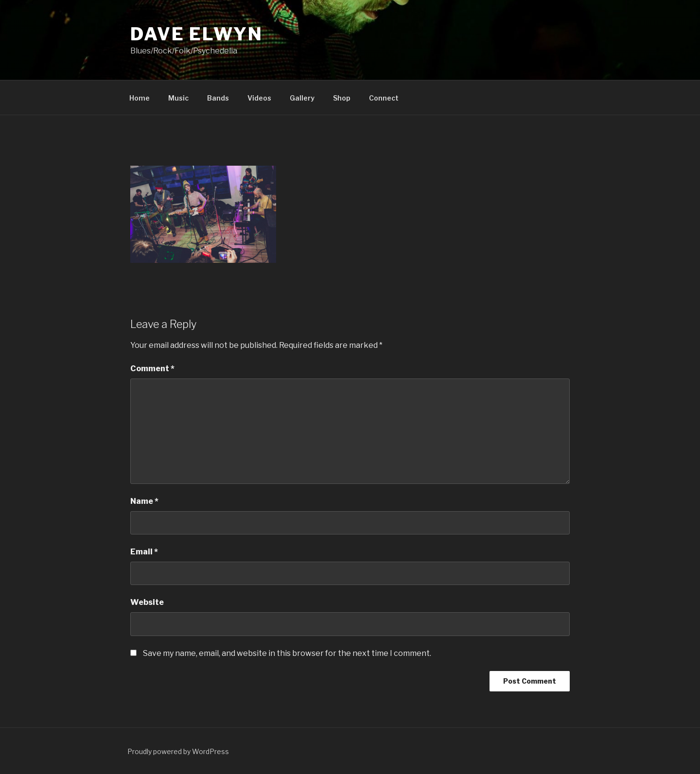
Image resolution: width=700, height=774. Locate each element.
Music (178, 98)
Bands (218, 98)
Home (140, 98)
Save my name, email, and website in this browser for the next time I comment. (287, 653)
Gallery (302, 98)
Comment (152, 369)
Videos (259, 98)
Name (144, 501)
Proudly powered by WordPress (178, 751)
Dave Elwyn (197, 34)
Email (144, 552)
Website (147, 602)
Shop (342, 98)
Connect (384, 98)
